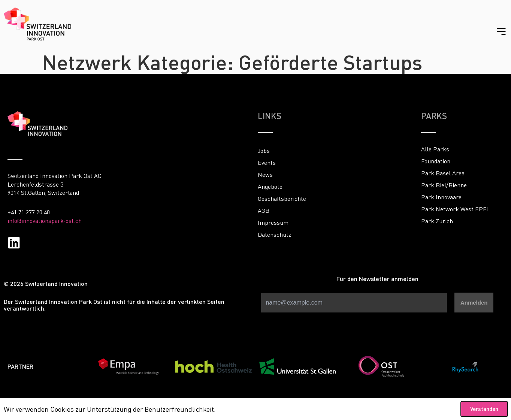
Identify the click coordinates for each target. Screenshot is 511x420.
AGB (264, 211)
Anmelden (474, 303)
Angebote (270, 187)
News (265, 175)
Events (267, 163)
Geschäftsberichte (282, 199)
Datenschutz (274, 235)
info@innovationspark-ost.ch (45, 221)
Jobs (264, 151)
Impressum (273, 223)
